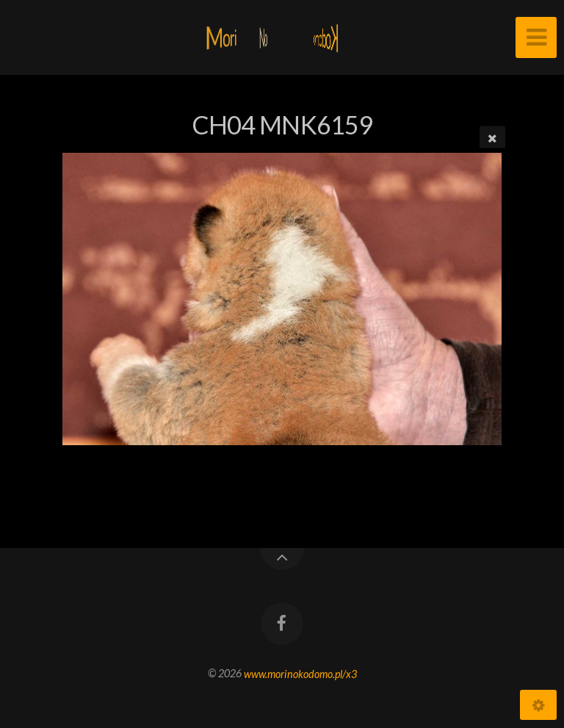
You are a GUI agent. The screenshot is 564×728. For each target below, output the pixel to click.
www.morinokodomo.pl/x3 (300, 673)
